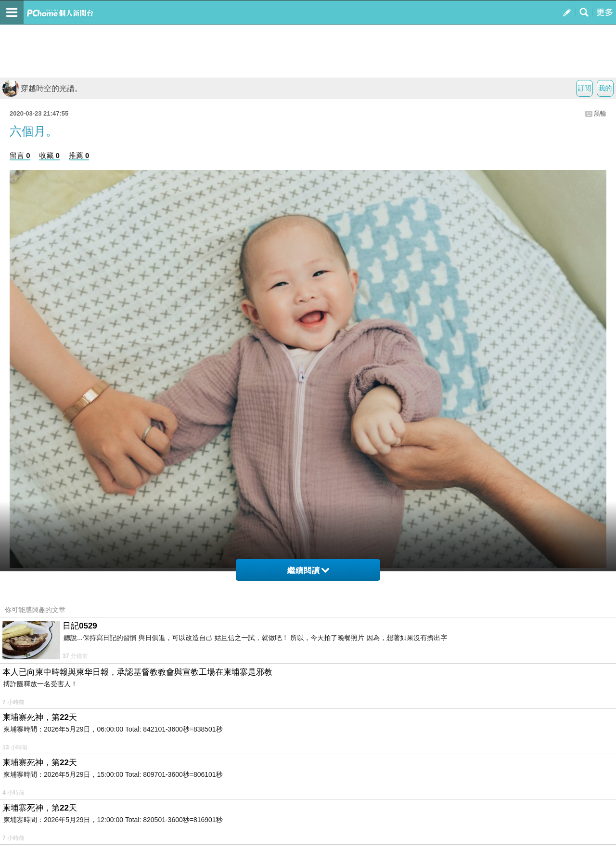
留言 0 (20, 155)
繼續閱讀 (308, 570)
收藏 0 (49, 155)
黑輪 (600, 113)
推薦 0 (79, 155)
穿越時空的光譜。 (42, 88)
